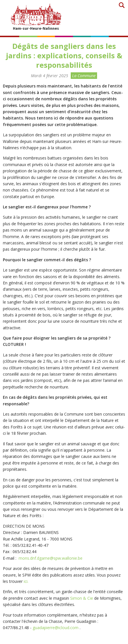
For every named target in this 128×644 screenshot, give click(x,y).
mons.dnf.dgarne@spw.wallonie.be (51, 558)
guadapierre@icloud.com (56, 628)
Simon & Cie (82, 598)
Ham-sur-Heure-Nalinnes (36, 17)
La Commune (84, 76)
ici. (26, 581)
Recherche (122, 5)
